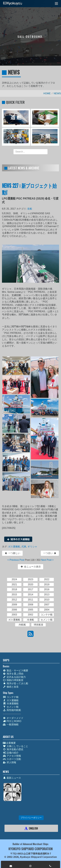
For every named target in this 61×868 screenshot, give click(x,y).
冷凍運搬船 (11, 703)
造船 (30, 209)
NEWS (57, 93)
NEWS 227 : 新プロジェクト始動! (29, 189)
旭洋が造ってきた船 (16, 683)
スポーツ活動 (12, 759)
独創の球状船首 (13, 680)
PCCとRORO (12, 721)
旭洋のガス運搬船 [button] (18, 539)
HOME (47, 93)
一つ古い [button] (50, 553)
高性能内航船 (12, 710)
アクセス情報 (12, 756)
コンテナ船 (11, 697)
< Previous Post (16, 560)
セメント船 (11, 707)
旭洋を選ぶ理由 (13, 674)
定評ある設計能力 (14, 677)
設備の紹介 (11, 753)
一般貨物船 (11, 724)
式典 (24, 547)
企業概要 (9, 743)
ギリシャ (32, 547)
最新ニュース (12, 778)
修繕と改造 (11, 687)
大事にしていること (16, 746)
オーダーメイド (13, 718)
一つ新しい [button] (12, 553)
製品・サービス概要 (16, 671)
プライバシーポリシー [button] (31, 818)
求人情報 (10, 762)
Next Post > (47, 560)
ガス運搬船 (14, 547)
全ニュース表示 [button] (30, 567)
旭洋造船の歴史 (13, 749)
